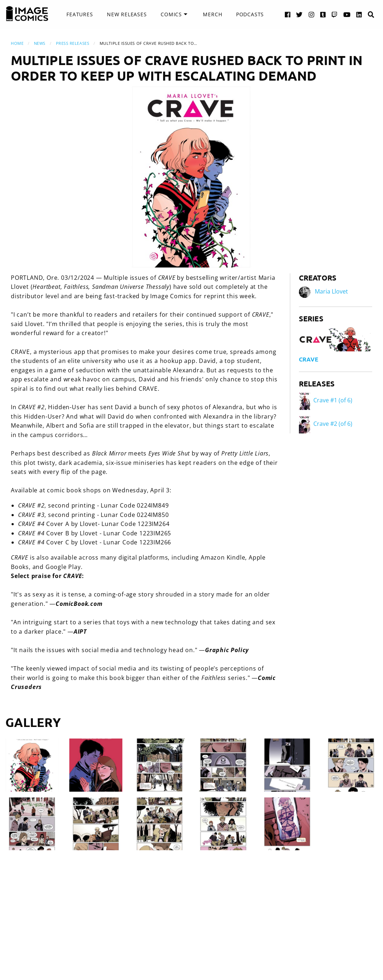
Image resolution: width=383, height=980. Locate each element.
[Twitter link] (299, 14)
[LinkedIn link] (359, 14)
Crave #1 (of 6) (326, 400)
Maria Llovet (331, 291)
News (40, 43)
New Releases (127, 14)
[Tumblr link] (323, 14)
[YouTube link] (347, 14)
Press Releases (73, 43)
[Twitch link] (335, 14)
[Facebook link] (288, 14)
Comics (171, 14)
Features (80, 14)
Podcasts (250, 14)
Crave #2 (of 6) (326, 424)
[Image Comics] (27, 14)
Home (17, 43)
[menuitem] (80, 14)
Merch (212, 14)
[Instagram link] (312, 14)
